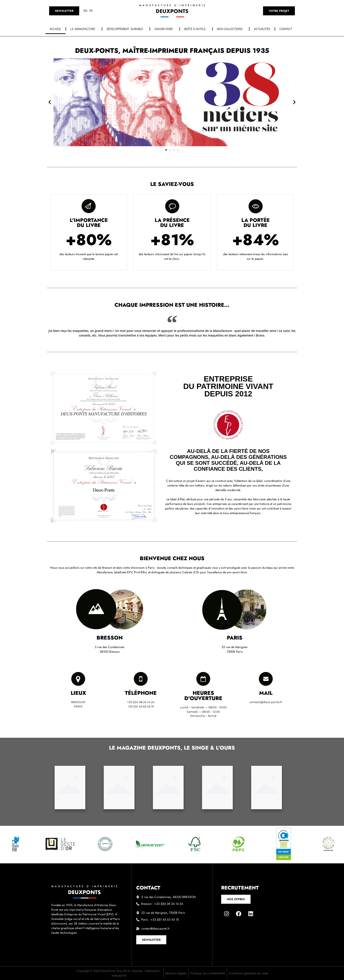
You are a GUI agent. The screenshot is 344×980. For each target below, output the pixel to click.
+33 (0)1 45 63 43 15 (141, 706)
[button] (50, 102)
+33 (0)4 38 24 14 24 (141, 702)
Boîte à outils (196, 29)
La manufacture (84, 29)
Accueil (56, 29)
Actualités (262, 29)
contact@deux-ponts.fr (266, 702)
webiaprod (119, 975)
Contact (287, 29)
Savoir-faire (165, 29)
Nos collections (231, 29)
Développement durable (126, 29)
